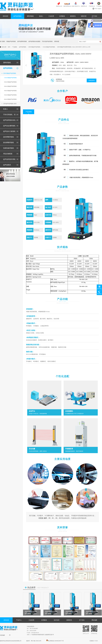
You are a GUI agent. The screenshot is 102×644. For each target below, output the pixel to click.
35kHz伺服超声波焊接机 (10, 95)
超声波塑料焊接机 (22, 41)
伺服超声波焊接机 (11, 41)
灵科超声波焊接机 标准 (10, 104)
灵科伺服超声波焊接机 (35, 47)
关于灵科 (82, 620)
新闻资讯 (73, 16)
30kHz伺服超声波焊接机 (10, 91)
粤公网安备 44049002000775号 (55, 641)
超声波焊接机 (18, 16)
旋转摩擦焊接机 (9, 137)
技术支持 (57, 620)
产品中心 (19, 620)
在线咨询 (92, 80)
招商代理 (84, 16)
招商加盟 (57, 41)
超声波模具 (7, 165)
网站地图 (94, 620)
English (99, 9)
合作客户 (62, 91)
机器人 (41, 16)
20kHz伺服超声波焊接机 (10, 82)
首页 (9, 47)
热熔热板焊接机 (9, 148)
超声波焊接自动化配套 (34, 41)
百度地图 (5, 635)
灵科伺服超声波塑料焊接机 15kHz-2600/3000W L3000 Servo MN (74, 47)
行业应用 (51, 16)
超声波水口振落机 (9, 131)
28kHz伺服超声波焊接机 (10, 86)
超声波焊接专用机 (9, 159)
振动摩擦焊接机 (9, 143)
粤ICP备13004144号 (36, 641)
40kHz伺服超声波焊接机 (10, 99)
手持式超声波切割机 (47, 41)
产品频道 (15, 47)
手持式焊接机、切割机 (10, 115)
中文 (96, 9)
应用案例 (62, 16)
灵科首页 (5, 16)
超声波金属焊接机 (9, 126)
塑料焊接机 (30, 16)
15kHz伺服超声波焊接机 (49, 47)
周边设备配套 (8, 154)
